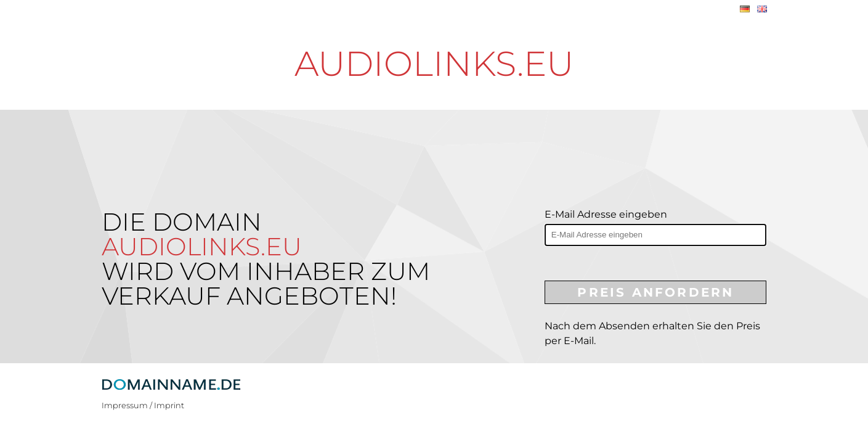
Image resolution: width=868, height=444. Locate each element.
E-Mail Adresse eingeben (606, 214)
